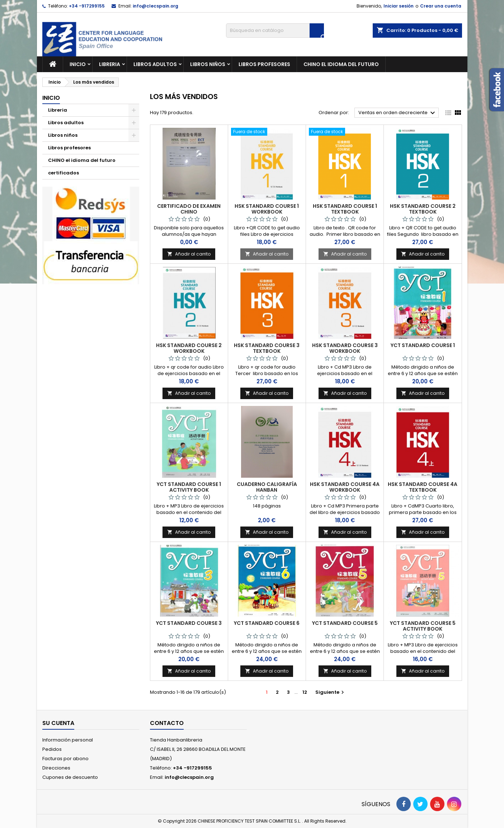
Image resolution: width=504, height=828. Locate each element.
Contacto (167, 723)
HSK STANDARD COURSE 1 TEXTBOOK (345, 209)
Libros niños (208, 64)
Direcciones (56, 768)
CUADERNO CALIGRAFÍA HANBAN (267, 487)
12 (305, 692)
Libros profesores (264, 64)
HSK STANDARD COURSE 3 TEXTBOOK (267, 348)
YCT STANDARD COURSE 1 (423, 345)
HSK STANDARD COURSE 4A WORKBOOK (345, 487)
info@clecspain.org (156, 6)
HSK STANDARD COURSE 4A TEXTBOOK (423, 487)
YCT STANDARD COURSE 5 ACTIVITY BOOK (423, 626)
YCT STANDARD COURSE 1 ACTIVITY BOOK (189, 487)
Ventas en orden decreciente (398, 113)
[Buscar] (275, 31)
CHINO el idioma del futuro (341, 64)
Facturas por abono (65, 759)
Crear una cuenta (441, 6)
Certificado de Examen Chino (189, 209)
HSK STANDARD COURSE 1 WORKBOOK (267, 209)
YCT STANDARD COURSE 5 (345, 623)
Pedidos (52, 749)
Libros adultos (155, 64)
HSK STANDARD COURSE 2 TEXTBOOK (423, 209)
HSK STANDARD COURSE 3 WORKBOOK (345, 348)
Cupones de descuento (70, 777)
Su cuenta (58, 723)
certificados (63, 173)
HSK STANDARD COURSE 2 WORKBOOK (189, 348)
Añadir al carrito (189, 254)
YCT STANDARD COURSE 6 (267, 623)
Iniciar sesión (399, 6)
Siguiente (331, 692)
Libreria (110, 64)
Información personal (68, 740)
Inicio (78, 64)
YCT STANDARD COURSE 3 (189, 623)
